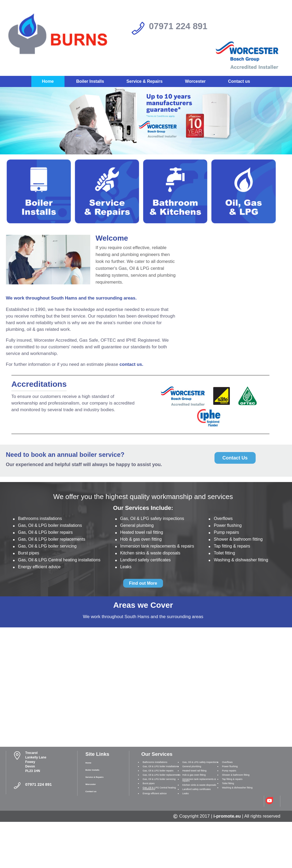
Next (285, 117)
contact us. (131, 364)
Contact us (239, 81)
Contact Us (235, 458)
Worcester (195, 81)
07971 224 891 (178, 26)
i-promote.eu (227, 816)
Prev (7, 117)
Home (48, 81)
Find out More (143, 583)
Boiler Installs (90, 81)
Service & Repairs (144, 81)
